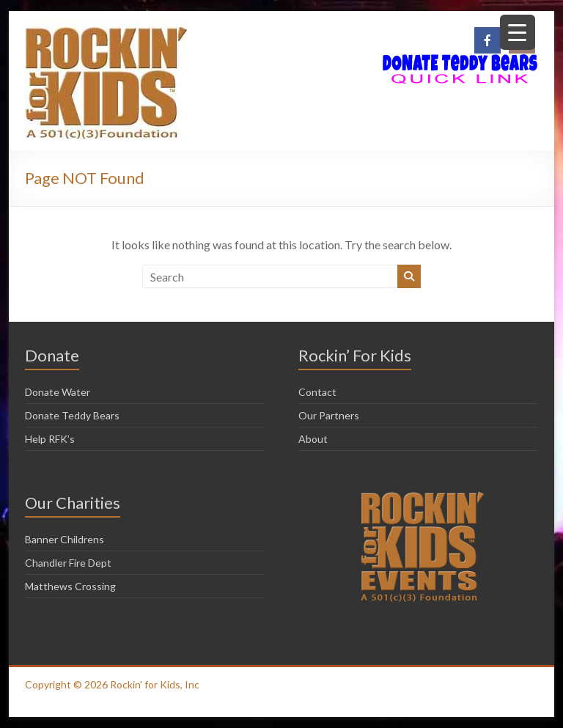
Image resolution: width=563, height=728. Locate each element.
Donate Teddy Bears (72, 415)
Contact (317, 392)
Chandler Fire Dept (68, 563)
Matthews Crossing (70, 586)
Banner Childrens (65, 539)
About (313, 439)
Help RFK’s (50, 439)
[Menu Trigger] (518, 32)
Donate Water (58, 392)
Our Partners (329, 415)
